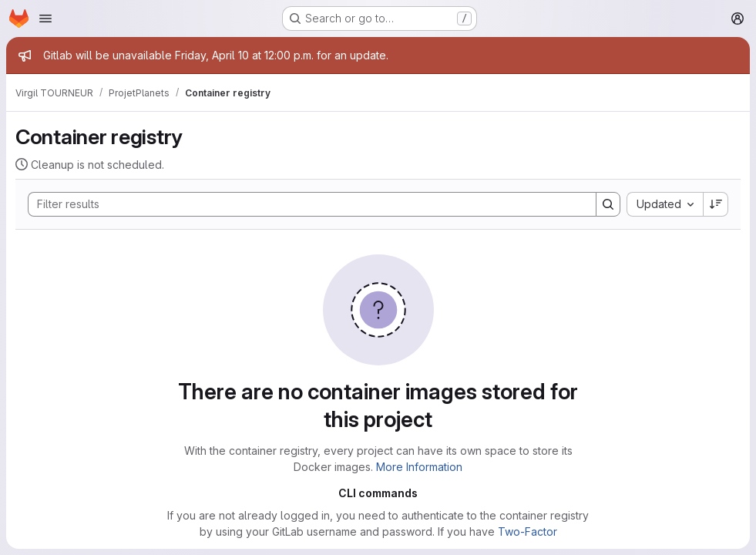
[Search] (304, 204)
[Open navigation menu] (45, 18)
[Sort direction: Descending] (716, 204)
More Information (419, 467)
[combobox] (665, 204)
